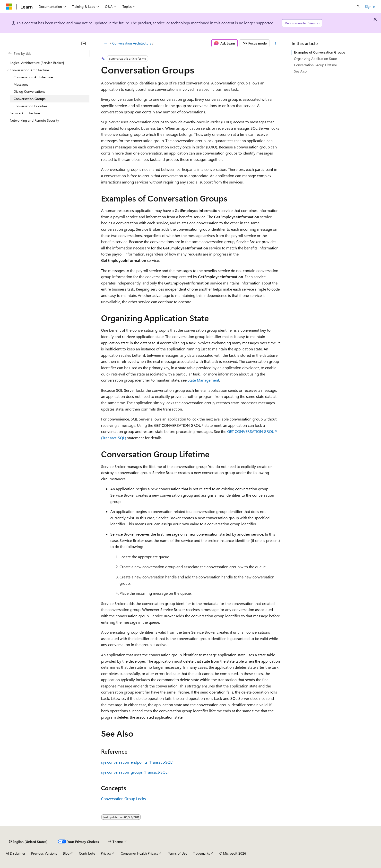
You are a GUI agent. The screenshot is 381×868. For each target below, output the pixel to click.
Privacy (106, 853)
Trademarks (201, 853)
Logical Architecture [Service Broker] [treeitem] (37, 63)
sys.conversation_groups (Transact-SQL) (135, 772)
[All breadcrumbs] (105, 43)
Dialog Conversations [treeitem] (29, 91)
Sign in (370, 6)
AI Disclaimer (16, 853)
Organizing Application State (315, 59)
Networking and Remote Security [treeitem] (34, 120)
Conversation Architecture (132, 43)
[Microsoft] (9, 7)
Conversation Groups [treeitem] (30, 99)
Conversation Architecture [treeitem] (33, 77)
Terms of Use (178, 853)
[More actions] (276, 43)
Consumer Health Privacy (140, 853)
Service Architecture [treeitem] (25, 113)
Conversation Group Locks (123, 799)
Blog (66, 853)
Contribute (87, 853)
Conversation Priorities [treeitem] (30, 106)
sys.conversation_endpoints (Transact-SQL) (137, 762)
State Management (203, 380)
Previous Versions (44, 853)
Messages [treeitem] (21, 84)
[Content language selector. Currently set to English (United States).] (28, 841)
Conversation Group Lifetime (315, 65)
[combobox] (48, 54)
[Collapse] (83, 43)
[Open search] (358, 7)
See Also (300, 71)
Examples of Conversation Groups (320, 52)
